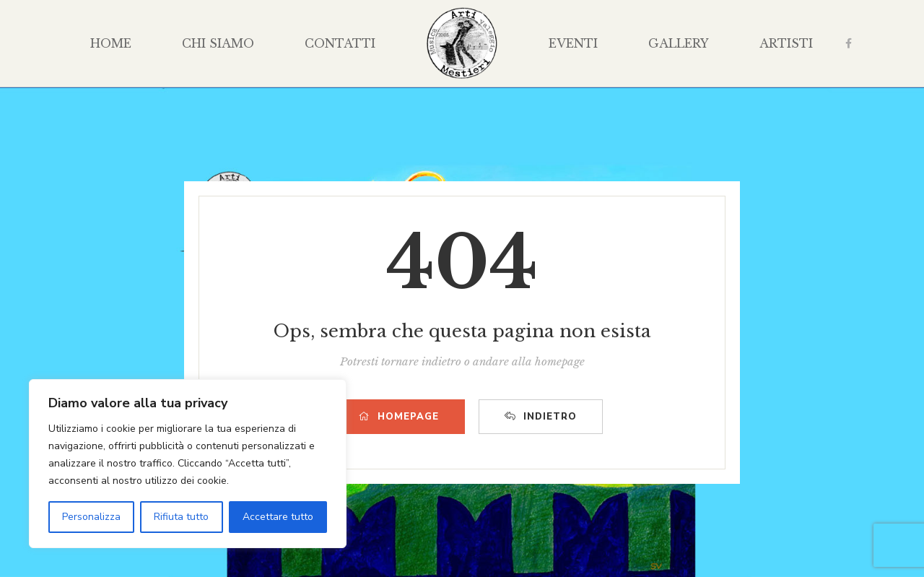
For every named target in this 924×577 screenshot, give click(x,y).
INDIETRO (541, 417)
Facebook (849, 43)
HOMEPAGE (399, 417)
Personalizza (91, 517)
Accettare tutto (278, 517)
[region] (188, 464)
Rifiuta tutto (181, 517)
